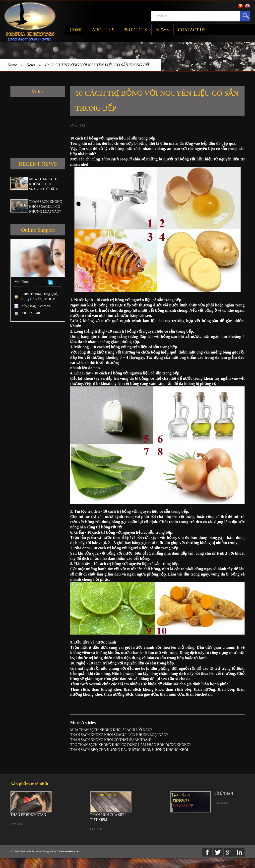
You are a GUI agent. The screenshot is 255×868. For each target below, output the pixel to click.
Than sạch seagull (116, 159)
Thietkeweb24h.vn (68, 851)
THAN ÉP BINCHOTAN (28, 815)
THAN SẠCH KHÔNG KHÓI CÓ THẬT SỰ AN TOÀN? (111, 740)
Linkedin (239, 852)
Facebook (207, 852)
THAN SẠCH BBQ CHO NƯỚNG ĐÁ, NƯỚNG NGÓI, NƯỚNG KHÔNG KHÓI (129, 750)
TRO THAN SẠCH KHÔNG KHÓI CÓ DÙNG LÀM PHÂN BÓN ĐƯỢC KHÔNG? (130, 745)
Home (76, 30)
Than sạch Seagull (86, 684)
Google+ (229, 852)
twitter (218, 852)
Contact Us (192, 30)
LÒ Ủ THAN (224, 794)
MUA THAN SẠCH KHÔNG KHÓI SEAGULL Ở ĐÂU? (44, 184)
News (162, 30)
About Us (103, 30)
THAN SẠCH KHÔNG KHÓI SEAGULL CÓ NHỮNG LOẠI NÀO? (46, 207)
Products (135, 30)
